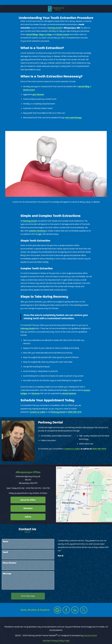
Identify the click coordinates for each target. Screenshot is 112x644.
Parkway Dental (30, 221)
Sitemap (46, 641)
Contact (95, 2)
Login (67, 641)
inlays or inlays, (45, 34)
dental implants (69, 393)
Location (43, 2)
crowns (87, 390)
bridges (24, 393)
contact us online (72, 449)
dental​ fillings (32, 34)
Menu (16, 2)
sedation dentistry (37, 231)
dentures (36, 393)
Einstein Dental (90, 635)
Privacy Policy (58, 641)
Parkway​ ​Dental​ (54, 28)
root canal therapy (73, 118)
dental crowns (63, 34)
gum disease (38, 94)
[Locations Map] (84, 494)
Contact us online (37, 412)
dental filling (84, 86)
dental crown (29, 90)
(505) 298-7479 (75, 412)
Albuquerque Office (28, 472)
